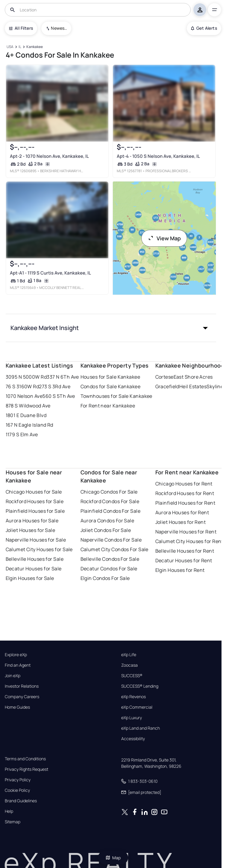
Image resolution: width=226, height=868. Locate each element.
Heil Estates (193, 386)
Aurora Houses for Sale (32, 521)
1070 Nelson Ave (24, 396)
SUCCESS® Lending (140, 686)
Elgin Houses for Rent (180, 570)
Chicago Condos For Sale (109, 492)
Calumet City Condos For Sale (114, 549)
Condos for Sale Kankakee (111, 386)
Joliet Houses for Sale (31, 530)
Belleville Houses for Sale (35, 559)
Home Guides (17, 707)
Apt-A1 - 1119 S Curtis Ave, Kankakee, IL (50, 273)
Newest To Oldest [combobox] (59, 28)
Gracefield (167, 386)
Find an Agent (18, 665)
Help (9, 811)
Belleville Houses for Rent (185, 551)
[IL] (20, 47)
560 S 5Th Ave (59, 396)
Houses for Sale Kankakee (110, 377)
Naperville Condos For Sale (111, 540)
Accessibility (133, 739)
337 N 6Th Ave (63, 377)
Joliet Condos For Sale (106, 530)
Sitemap (13, 822)
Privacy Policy (18, 780)
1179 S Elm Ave (22, 434)
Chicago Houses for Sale (34, 492)
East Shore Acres (193, 377)
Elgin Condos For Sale (105, 578)
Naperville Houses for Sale (36, 540)
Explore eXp (16, 655)
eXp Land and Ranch (141, 728)
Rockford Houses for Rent (185, 493)
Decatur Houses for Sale (34, 569)
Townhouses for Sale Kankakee (116, 396)
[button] (111, 328)
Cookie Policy (17, 790)
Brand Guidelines (21, 801)
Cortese (164, 377)
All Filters (21, 28)
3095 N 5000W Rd (26, 377)
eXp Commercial (137, 707)
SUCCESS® (132, 676)
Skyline (215, 386)
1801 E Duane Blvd (26, 415)
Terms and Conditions (25, 759)
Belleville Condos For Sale (110, 559)
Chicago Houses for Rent (184, 484)
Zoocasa (129, 665)
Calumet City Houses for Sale (39, 549)
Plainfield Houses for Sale (35, 511)
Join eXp (13, 676)
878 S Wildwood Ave (28, 406)
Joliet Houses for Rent (181, 522)
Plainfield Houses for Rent (185, 503)
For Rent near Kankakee (108, 406)
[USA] (10, 47)
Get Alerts (204, 28)
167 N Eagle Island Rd (29, 425)
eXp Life (129, 655)
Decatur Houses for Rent (184, 560)
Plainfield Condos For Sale (110, 511)
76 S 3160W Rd (22, 386)
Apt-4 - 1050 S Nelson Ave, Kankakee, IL (158, 156)
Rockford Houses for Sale (35, 501)
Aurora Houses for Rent (182, 512)
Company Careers (22, 697)
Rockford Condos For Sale (110, 501)
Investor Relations (22, 686)
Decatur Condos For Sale (109, 569)
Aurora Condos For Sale (107, 521)
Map (113, 858)
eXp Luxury (132, 718)
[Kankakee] (35, 47)
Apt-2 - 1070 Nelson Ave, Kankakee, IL (49, 156)
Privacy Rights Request (26, 769)
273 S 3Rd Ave (55, 386)
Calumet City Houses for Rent (189, 541)
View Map (164, 238)
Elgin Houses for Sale (30, 578)
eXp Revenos (134, 697)
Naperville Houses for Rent (186, 532)
